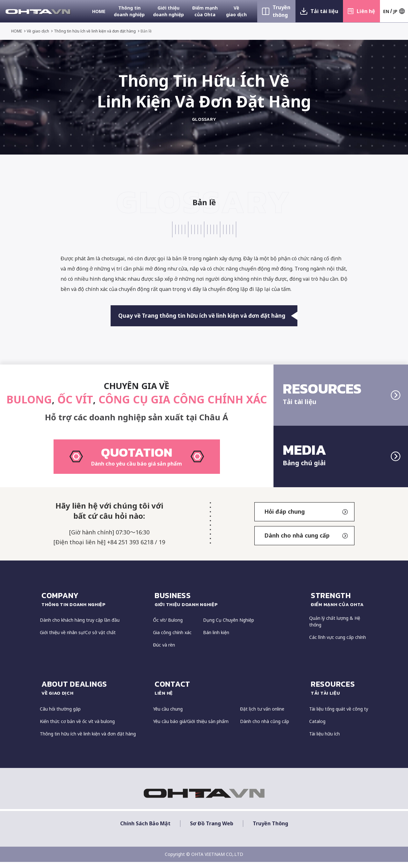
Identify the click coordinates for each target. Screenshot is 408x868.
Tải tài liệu (324, 11)
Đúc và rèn (164, 651)
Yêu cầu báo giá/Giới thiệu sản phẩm (191, 727)
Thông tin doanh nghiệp (129, 11)
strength (339, 605)
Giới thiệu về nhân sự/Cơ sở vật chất (78, 639)
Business (229, 605)
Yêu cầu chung (168, 715)
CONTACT (229, 694)
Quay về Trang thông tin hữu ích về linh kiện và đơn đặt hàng (208, 316)
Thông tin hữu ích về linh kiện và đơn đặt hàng (95, 31)
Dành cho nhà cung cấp (306, 542)
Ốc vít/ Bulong (168, 626)
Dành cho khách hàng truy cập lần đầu (80, 626)
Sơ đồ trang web (212, 830)
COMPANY (94, 605)
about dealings (94, 694)
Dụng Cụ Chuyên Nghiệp (229, 626)
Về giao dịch (236, 11)
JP (395, 11)
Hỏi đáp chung (306, 518)
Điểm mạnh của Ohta (205, 11)
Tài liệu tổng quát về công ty (339, 715)
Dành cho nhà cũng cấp (265, 727)
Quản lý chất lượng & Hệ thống (335, 628)
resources (339, 694)
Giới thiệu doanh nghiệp (168, 11)
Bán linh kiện (216, 639)
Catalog (317, 727)
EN (386, 11)
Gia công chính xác (172, 639)
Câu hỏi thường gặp (60, 715)
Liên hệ (366, 11)
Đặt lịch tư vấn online (262, 715)
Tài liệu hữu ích (324, 740)
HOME (99, 11)
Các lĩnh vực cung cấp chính (338, 644)
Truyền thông (281, 11)
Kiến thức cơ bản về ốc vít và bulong (77, 727)
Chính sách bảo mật (145, 830)
